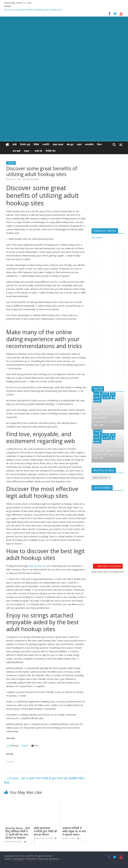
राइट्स (20, 151)
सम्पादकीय (89, 144)
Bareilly (105, 394)
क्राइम (79, 144)
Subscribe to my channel (108, 566)
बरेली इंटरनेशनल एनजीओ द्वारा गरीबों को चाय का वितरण (45, 831)
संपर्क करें (32, 151)
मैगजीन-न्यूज (25, 144)
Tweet (25, 745)
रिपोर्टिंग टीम (44, 151)
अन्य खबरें (10, 151)
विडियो (36, 144)
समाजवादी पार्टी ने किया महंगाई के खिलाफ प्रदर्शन (108, 449)
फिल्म (99, 144)
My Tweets (97, 238)
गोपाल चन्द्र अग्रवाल (32, 179)
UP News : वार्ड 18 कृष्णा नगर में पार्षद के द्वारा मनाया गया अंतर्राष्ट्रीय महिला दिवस (44, 780)
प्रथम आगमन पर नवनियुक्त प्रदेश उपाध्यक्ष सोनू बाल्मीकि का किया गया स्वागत (108, 412)
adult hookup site (37, 566)
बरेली (14, 144)
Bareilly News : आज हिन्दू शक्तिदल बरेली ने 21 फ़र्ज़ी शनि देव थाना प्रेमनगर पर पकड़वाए (18, 833)
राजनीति (46, 144)
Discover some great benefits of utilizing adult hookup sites (33, 10)
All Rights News (98, 392)
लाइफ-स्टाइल (58, 144)
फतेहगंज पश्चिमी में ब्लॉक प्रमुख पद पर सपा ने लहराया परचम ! (74, 831)
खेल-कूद (70, 144)
